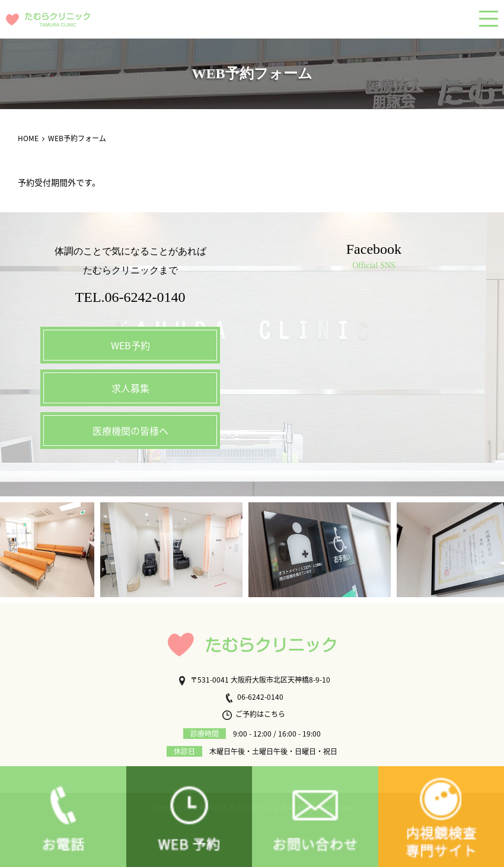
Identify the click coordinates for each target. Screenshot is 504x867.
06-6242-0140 (254, 697)
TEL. (130, 297)
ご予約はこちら (254, 714)
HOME (28, 138)
